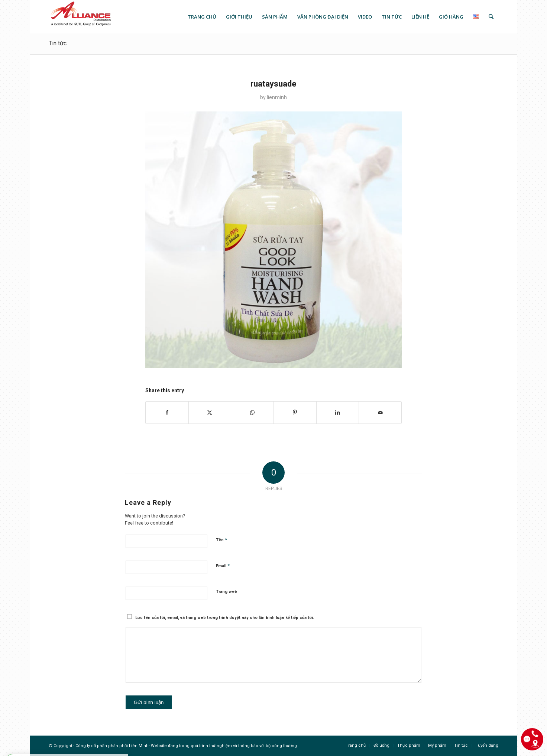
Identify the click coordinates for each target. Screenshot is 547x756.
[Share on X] (210, 413)
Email (223, 566)
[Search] (491, 17)
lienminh (277, 97)
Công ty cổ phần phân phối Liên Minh (112, 746)
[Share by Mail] (380, 413)
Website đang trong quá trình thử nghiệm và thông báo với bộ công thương (224, 746)
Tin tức (58, 43)
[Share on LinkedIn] (338, 413)
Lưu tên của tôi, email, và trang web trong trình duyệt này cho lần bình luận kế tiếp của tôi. (225, 618)
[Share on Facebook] (167, 413)
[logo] (80, 17)
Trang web (226, 592)
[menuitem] (202, 17)
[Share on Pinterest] (295, 413)
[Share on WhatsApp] (252, 413)
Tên (221, 540)
